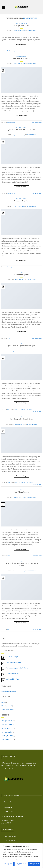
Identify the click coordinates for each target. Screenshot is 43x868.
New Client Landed (22, 492)
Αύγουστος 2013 (7, 740)
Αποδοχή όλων (34, 864)
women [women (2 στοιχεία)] (14, 692)
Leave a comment (37, 51)
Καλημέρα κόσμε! (21, 26)
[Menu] (3, 7)
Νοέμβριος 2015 (7, 725)
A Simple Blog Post (22, 201)
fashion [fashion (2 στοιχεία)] (8, 692)
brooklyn (18, 409)
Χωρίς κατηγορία (22, 23)
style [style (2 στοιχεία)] (11, 692)
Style (22, 272)
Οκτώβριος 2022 (7, 721)
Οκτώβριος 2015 (7, 728)
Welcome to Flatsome (22, 59)
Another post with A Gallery (22, 419)
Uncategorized (21, 56)
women (31, 409)
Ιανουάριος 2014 (7, 732)
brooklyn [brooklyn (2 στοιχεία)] (4, 692)
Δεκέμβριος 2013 (7, 736)
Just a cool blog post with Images (21, 346)
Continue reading (21, 44)
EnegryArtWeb (30, 18)
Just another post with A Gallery (22, 130)
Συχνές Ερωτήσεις (9, 841)
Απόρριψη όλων (21, 864)
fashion (23, 409)
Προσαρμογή (8, 864)
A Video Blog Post (21, 275)
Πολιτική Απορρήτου (10, 837)
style (27, 409)
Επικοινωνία (8, 802)
